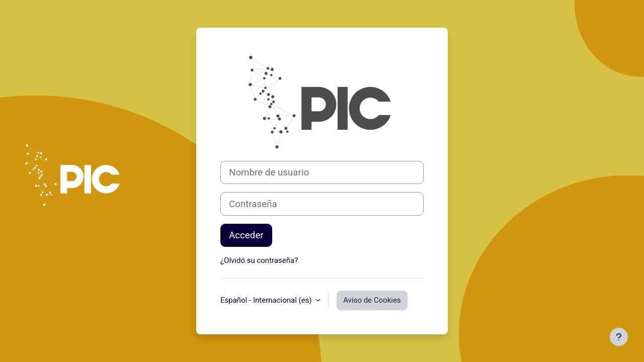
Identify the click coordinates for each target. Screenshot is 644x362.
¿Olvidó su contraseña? (259, 260)
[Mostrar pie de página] (619, 337)
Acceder (246, 235)
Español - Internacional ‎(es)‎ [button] (267, 300)
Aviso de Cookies (372, 300)
